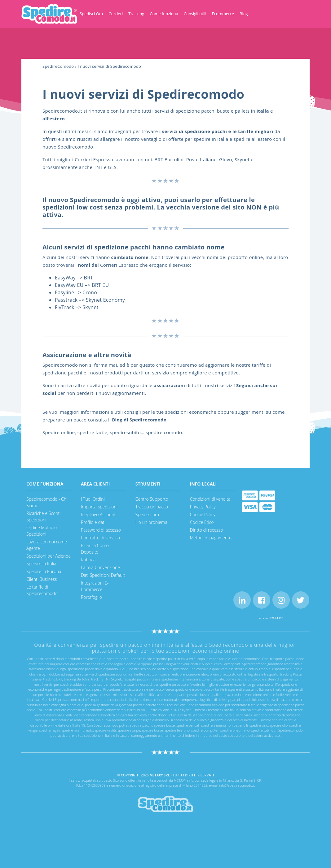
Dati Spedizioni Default (103, 575)
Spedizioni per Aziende (49, 556)
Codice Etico (202, 522)
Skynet (90, 307)
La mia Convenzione (100, 567)
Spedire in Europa (44, 571)
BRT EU (100, 285)
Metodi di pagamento (211, 538)
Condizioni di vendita (210, 499)
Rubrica (88, 560)
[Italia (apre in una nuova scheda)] (263, 111)
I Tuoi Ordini (93, 499)
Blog (244, 14)
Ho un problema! (152, 522)
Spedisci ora (147, 514)
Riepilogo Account (98, 514)
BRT (89, 278)
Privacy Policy (203, 507)
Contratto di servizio (100, 538)
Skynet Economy (105, 300)
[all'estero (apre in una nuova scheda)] (54, 119)
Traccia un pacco (152, 507)
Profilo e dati (93, 522)
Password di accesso (101, 530)
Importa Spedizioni (99, 507)
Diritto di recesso (207, 530)
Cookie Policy (203, 514)
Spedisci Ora (91, 14)
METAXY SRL (159, 775)
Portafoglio (91, 597)
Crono (90, 292)
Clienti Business (42, 579)
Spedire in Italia (41, 564)
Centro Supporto (152, 499)
